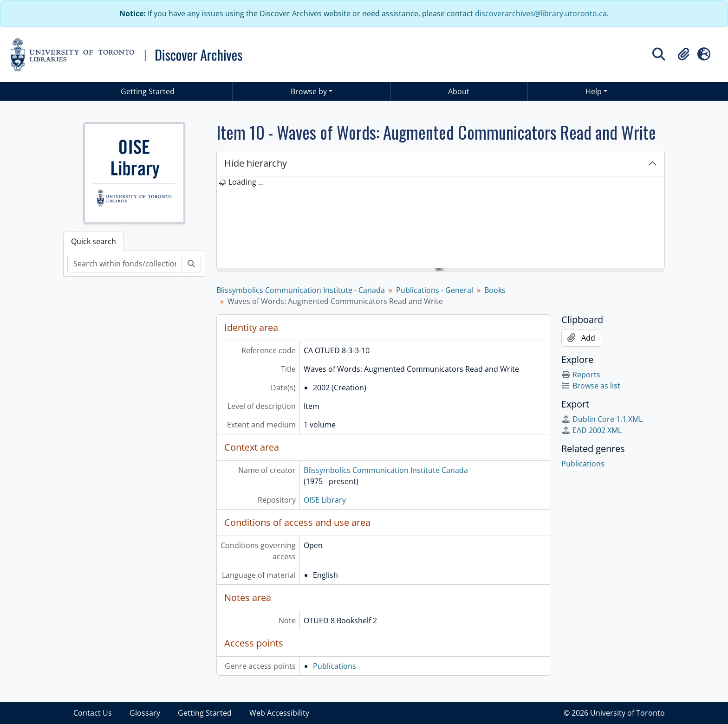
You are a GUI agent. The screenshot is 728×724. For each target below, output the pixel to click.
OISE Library (325, 500)
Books (495, 290)
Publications (335, 666)
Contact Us (93, 713)
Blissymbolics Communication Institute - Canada (301, 290)
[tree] (441, 223)
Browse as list (591, 386)
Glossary (145, 713)
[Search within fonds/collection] (125, 264)
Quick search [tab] (94, 241)
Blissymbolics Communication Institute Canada (386, 470)
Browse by (309, 91)
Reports (581, 375)
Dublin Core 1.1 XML (602, 419)
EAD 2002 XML (591, 430)
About (459, 91)
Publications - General (435, 290)
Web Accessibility (279, 713)
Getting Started (148, 91)
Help (594, 91)
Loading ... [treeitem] (246, 182)
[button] (683, 54)
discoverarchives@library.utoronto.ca (541, 13)
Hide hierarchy (256, 163)
